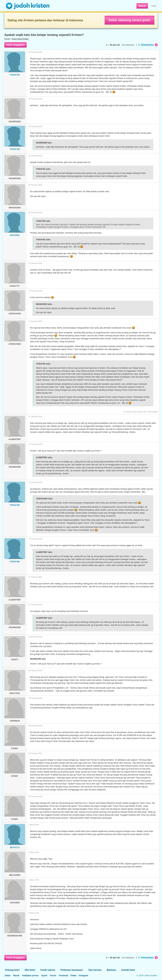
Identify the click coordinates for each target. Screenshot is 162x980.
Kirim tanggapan (16, 45)
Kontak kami (128, 970)
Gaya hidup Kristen (20, 39)
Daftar (154, 6)
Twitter (73, 976)
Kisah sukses (48, 970)
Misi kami (30, 970)
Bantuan (111, 970)
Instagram (83, 976)
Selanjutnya (149, 45)
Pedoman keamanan (72, 970)
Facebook (64, 976)
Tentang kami (12, 970)
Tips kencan (95, 970)
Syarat (44, 976)
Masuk (142, 6)
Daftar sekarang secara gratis (130, 20)
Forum (7, 39)
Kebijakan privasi (30, 976)
